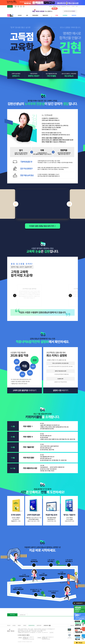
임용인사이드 (45, 15)
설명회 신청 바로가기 (61, 390)
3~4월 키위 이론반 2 (69, 562)
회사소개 (9, 625)
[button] (16, 204)
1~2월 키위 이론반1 (51, 562)
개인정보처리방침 (31, 625)
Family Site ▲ (73, 625)
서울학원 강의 (22, 615)
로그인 (51, 6)
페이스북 (16, 6)
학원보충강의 (64, 6)
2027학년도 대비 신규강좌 (70, 11)
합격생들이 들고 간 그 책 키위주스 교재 (36, 592)
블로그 (21, 6)
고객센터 (73, 6)
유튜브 (24, 6)
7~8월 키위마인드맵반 (43, 576)
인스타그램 (18, 6)
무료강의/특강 (35, 15)
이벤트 (77, 6)
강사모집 (14, 625)
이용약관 (25, 625)
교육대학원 (65, 15)
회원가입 (54, 6)
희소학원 (10, 6)
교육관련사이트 (47, 625)
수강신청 (20, 15)
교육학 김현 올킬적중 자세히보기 (25, 390)
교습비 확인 (51, 633)
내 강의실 (59, 6)
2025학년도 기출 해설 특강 (34, 562)
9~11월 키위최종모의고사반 (24, 577)
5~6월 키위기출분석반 (62, 575)
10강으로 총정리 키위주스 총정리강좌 (18, 590)
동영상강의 (12, 615)
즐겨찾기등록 (39, 625)
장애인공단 (74, 15)
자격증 (57, 15)
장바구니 (69, 6)
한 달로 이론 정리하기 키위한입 (53, 594)
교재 (27, 15)
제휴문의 (19, 625)
